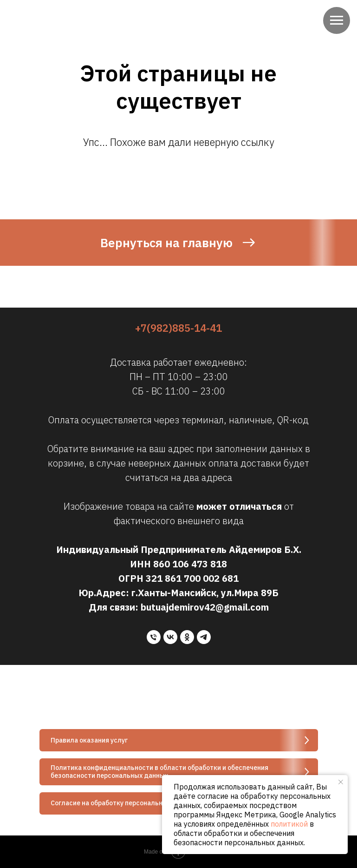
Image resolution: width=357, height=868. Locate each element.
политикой (289, 824)
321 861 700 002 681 (192, 578)
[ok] (187, 637)
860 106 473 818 (190, 564)
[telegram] (204, 637)
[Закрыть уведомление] (341, 782)
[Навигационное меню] (337, 20)
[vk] (170, 637)
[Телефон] (154, 637)
